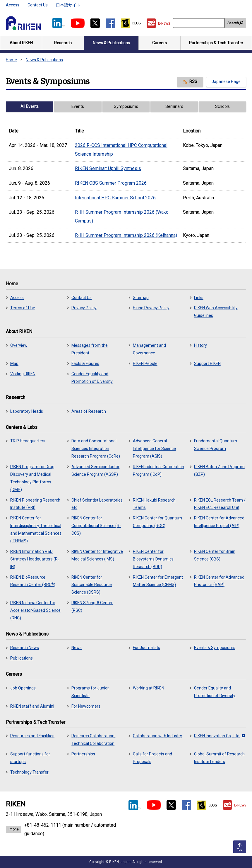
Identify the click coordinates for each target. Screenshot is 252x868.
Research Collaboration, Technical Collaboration (93, 740)
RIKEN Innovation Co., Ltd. (219, 736)
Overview (19, 345)
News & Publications (44, 60)
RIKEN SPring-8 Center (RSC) (92, 607)
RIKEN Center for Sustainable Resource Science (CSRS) (92, 585)
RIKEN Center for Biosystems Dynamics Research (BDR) (153, 559)
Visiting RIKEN (23, 374)
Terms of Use (23, 308)
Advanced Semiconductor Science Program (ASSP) (95, 470)
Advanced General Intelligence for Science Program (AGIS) (154, 449)
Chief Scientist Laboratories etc (97, 504)
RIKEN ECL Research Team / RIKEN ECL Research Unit (220, 504)
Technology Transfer (29, 772)
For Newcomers (86, 706)
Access (13, 5)
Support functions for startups (30, 758)
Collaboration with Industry (157, 736)
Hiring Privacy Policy (151, 308)
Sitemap (141, 298)
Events (78, 106)
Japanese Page (226, 81)
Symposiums (126, 106)
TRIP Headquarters (28, 441)
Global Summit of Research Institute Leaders (219, 758)
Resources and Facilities (32, 736)
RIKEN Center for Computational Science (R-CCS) (96, 526)
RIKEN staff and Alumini (32, 706)
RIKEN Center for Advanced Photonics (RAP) (219, 581)
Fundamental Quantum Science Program (216, 445)
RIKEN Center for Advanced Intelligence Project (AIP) (219, 522)
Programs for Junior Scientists (90, 692)
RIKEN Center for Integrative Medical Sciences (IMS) (97, 555)
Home (11, 60)
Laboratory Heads (27, 411)
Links (199, 298)
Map (14, 363)
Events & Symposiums (215, 648)
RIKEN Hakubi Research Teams (154, 504)
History (200, 345)
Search (233, 23)
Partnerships (83, 754)
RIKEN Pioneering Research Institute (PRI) (35, 504)
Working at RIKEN (149, 688)
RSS (193, 81)
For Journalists (146, 648)
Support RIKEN (207, 363)
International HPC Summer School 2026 (115, 198)
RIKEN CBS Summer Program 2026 (111, 183)
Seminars (174, 106)
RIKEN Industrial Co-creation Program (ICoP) (158, 470)
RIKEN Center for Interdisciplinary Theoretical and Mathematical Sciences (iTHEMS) (36, 529)
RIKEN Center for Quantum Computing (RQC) (157, 522)
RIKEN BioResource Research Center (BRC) (33, 581)
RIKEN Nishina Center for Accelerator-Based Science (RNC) (35, 610)
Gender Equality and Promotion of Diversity (92, 378)
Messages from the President (90, 349)
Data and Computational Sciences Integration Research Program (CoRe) (96, 449)
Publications (22, 658)
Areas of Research (89, 411)
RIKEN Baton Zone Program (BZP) (219, 470)
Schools (222, 106)
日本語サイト (68, 5)
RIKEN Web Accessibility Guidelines (216, 312)
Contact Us (38, 5)
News (77, 648)
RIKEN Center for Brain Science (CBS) (215, 555)
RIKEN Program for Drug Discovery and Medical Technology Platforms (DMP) (32, 478)
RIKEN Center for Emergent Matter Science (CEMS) (158, 581)
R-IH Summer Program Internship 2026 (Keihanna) (126, 235)
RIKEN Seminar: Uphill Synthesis (108, 168)
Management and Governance (149, 349)
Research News (25, 648)
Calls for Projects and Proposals (152, 758)
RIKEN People (145, 363)
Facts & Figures (85, 363)
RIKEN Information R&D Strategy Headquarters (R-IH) (35, 559)
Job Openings (23, 688)
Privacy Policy (84, 308)
